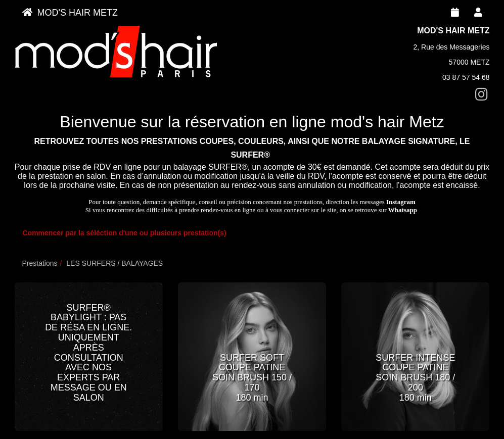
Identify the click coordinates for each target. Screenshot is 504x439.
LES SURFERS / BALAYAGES (114, 263)
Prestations (40, 263)
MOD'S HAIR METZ (70, 13)
